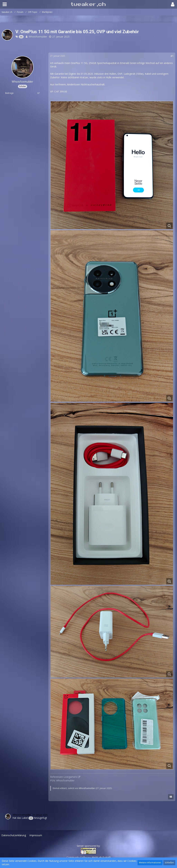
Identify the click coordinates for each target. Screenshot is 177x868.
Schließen (169, 863)
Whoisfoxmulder (38, 37)
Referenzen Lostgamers (64, 777)
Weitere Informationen (150, 863)
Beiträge (9, 93)
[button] (5, 4)
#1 (172, 56)
